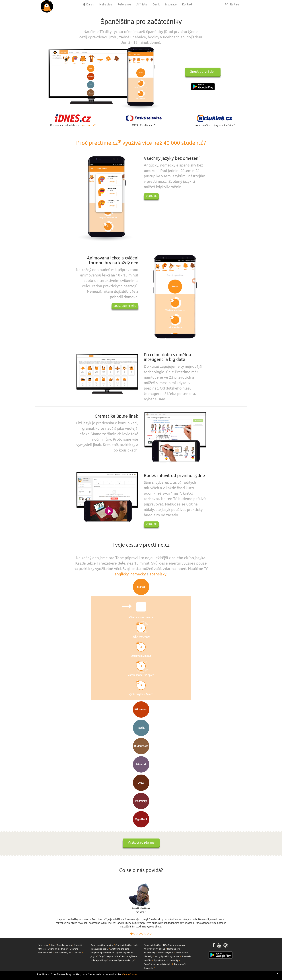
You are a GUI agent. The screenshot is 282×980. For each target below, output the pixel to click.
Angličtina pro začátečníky (112, 956)
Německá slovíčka (153, 945)
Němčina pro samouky (174, 945)
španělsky (158, 574)
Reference (124, 5)
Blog (53, 945)
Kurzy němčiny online (155, 949)
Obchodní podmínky (58, 949)
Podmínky (141, 801)
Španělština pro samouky (166, 960)
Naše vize (106, 5)
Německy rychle (166, 953)
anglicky (122, 574)
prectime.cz (88, 125)
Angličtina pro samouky (102, 953)
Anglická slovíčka (124, 945)
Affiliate (142, 5)
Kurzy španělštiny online (167, 956)
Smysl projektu (65, 945)
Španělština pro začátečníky (158, 964)
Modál (141, 728)
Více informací (130, 974)
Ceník (156, 5)
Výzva (141, 783)
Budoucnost (141, 746)
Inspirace (171, 5)
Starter (141, 587)
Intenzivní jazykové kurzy (121, 960)
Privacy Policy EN (63, 953)
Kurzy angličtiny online (102, 945)
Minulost (141, 764)
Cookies (77, 953)
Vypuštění (141, 819)
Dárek (88, 5)
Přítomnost (141, 710)
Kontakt (187, 5)
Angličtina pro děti (120, 949)
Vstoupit (151, 196)
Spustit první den (203, 72)
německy (138, 574)
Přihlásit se (232, 5)
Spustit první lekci (125, 306)
